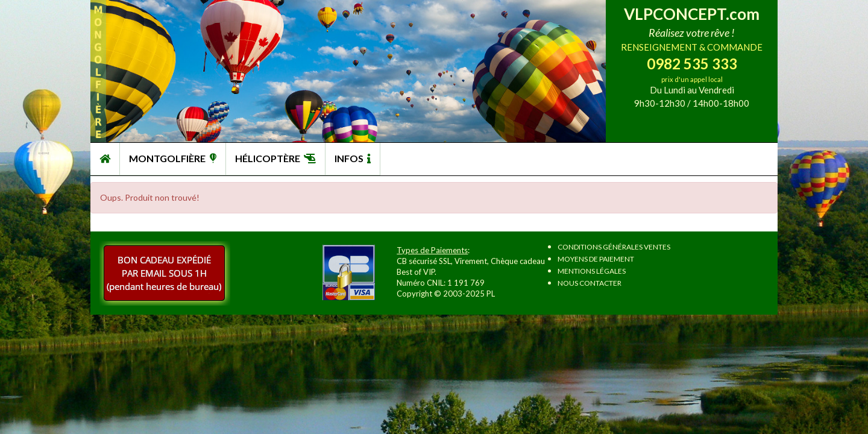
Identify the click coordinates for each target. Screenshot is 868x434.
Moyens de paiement (596, 259)
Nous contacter (590, 283)
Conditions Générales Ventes (614, 247)
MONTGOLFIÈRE (173, 158)
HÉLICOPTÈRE (275, 158)
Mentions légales (592, 271)
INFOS (353, 158)
